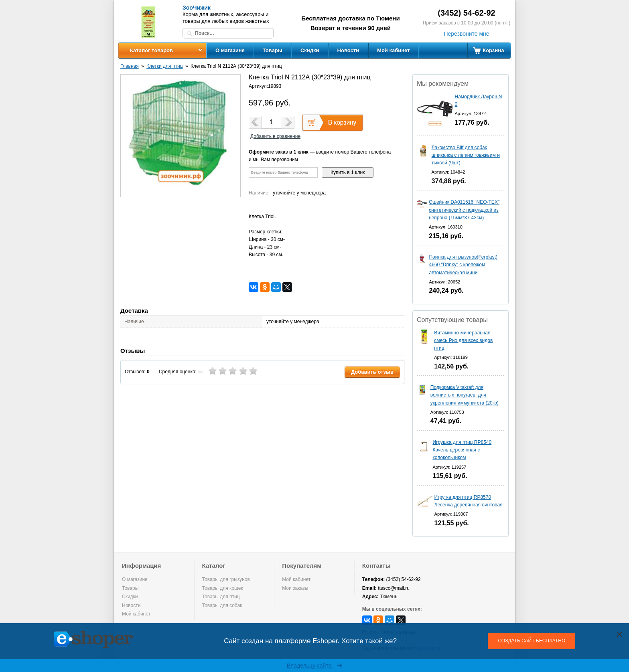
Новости (348, 50)
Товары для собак (222, 605)
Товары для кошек (223, 588)
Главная (130, 66)
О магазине (230, 50)
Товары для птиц (221, 597)
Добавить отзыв (372, 372)
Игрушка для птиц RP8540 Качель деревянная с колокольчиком (462, 450)
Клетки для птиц (164, 66)
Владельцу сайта (315, 666)
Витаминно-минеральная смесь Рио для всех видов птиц (463, 340)
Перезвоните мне (466, 34)
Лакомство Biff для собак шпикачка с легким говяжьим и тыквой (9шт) (466, 155)
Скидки (310, 50)
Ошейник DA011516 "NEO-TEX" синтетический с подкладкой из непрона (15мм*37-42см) (464, 210)
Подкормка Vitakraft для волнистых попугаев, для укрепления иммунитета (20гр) (465, 395)
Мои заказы (295, 588)
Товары (273, 50)
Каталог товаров (151, 50)
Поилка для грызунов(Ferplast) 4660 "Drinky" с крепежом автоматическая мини (463, 265)
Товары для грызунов (226, 579)
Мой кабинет (393, 50)
